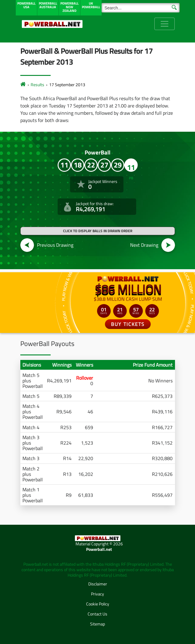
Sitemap (97, 624)
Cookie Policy (98, 604)
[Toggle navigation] (165, 24)
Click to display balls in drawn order (98, 231)
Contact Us (97, 614)
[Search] (141, 8)
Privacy (97, 594)
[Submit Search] (174, 7)
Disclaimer (98, 584)
